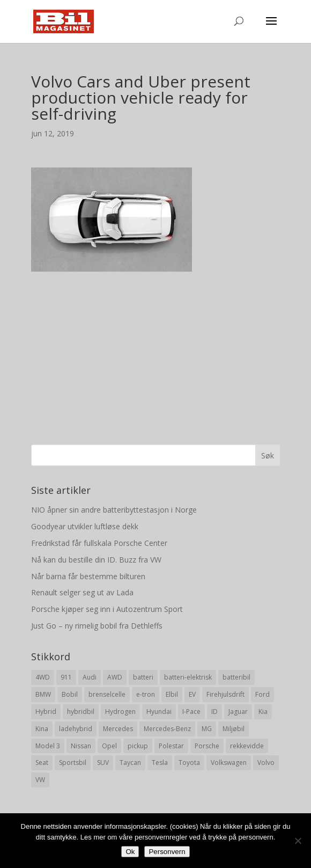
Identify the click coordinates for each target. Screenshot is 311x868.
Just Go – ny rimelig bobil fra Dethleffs (97, 626)
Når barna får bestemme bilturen (88, 576)
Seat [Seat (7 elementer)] (42, 763)
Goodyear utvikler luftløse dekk (85, 526)
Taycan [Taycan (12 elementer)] (130, 763)
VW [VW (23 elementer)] (40, 780)
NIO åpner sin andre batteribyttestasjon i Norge (114, 510)
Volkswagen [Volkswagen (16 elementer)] (229, 763)
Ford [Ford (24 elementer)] (262, 694)
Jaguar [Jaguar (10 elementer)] (238, 712)
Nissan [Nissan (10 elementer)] (81, 746)
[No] (298, 841)
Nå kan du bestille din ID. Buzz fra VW (96, 560)
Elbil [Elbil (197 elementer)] (172, 694)
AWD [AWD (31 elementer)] (115, 677)
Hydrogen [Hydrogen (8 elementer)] (120, 712)
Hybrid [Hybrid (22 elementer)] (46, 712)
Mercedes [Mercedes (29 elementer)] (118, 729)
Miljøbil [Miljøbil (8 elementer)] (234, 729)
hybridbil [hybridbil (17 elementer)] (81, 712)
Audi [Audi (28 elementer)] (90, 677)
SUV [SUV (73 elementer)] (103, 763)
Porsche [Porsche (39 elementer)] (207, 746)
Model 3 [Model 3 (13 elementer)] (48, 746)
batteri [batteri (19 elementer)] (143, 677)
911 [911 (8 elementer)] (66, 677)
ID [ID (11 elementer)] (214, 712)
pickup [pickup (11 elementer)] (138, 746)
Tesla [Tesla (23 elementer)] (160, 763)
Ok (130, 852)
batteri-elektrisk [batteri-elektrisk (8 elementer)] (188, 677)
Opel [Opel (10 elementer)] (109, 746)
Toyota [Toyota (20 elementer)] (189, 763)
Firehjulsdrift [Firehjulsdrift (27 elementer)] (225, 694)
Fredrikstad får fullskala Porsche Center (99, 543)
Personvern (167, 852)
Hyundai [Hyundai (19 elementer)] (159, 712)
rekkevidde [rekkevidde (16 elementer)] (247, 746)
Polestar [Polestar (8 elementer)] (171, 746)
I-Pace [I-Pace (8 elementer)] (191, 712)
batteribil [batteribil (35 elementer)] (236, 677)
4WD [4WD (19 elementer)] (43, 677)
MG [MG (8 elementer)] (207, 729)
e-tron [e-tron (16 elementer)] (146, 694)
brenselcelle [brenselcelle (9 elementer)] (107, 694)
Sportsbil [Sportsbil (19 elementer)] (73, 763)
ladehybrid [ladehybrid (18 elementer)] (76, 729)
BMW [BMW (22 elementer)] (43, 694)
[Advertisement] (155, 347)
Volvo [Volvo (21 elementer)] (266, 763)
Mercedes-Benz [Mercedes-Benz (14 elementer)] (167, 729)
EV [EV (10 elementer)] (192, 694)
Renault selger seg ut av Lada (82, 592)
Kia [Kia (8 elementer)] (263, 712)
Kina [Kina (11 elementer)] (42, 729)
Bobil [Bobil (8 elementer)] (70, 694)
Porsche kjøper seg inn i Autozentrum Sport (107, 609)
